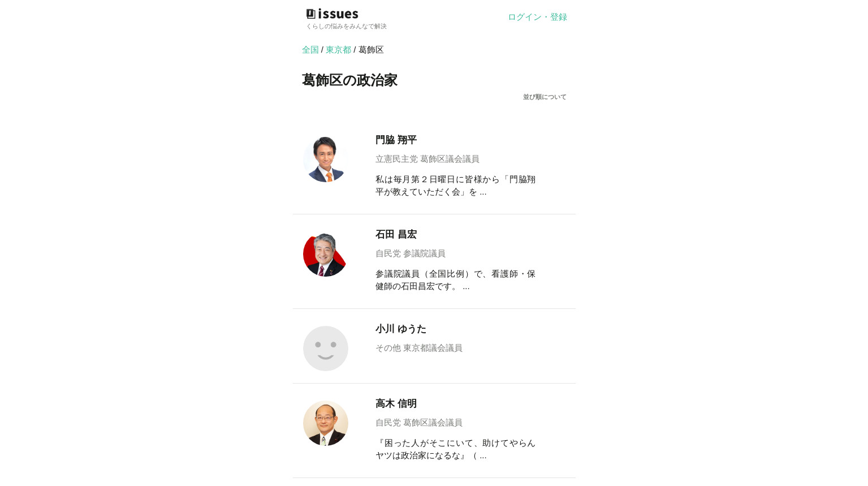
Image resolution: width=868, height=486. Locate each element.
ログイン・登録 (537, 17)
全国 (310, 50)
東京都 (340, 50)
